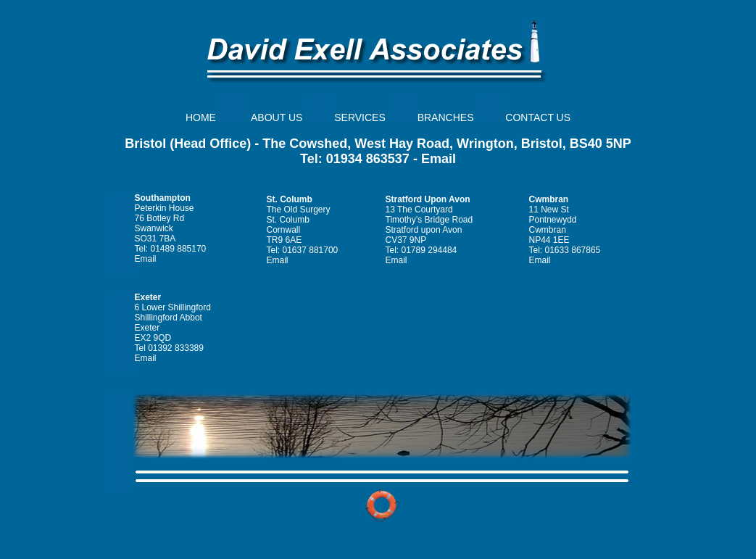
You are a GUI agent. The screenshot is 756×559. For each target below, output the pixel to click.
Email (439, 159)
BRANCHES (446, 117)
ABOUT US (277, 117)
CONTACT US (538, 117)
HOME (201, 117)
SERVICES (360, 117)
